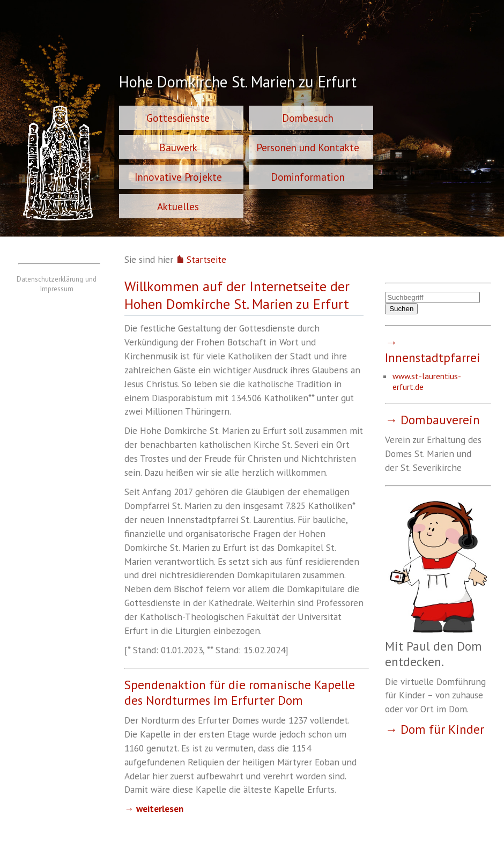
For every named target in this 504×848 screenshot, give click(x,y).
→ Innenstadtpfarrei (433, 350)
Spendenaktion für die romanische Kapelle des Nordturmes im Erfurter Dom (240, 692)
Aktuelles (178, 206)
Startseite (201, 259)
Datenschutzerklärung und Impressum (57, 284)
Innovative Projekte (178, 177)
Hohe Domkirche (238, 83)
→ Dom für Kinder (435, 729)
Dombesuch (308, 118)
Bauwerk (178, 147)
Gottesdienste (178, 118)
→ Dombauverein (432, 420)
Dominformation (308, 177)
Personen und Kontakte (308, 147)
